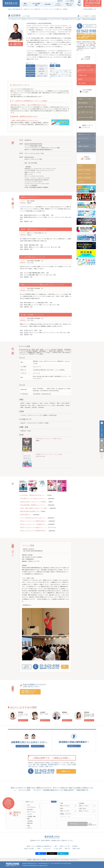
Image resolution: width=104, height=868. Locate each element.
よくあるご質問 (69, 1)
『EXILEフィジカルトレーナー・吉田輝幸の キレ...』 (33, 524)
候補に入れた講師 (29, 849)
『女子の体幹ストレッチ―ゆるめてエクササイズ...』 (33, 499)
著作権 (44, 860)
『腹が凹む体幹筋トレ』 (26, 515)
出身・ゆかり (83, 808)
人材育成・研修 (31, 816)
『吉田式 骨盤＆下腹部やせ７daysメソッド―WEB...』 (34, 508)
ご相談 (39, 849)
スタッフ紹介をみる (22, 746)
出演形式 (82, 803)
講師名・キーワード (66, 814)
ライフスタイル (30, 71)
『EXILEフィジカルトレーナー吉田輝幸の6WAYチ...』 (33, 521)
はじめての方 (47, 849)
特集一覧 (67, 849)
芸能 (28, 826)
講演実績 (75, 846)
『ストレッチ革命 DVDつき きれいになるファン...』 (33, 518)
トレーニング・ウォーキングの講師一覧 (51, 9)
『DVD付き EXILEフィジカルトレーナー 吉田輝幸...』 (33, 502)
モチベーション (30, 69)
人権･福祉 (30, 821)
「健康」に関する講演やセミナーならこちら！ (25, 120)
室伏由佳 (87, 712)
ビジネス (30, 814)
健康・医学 (42, 71)
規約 (56, 846)
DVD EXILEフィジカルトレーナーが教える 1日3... (49, 439)
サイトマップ (74, 860)
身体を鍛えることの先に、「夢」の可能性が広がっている (28, 105)
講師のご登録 (76, 849)
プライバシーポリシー (53, 860)
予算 (62, 803)
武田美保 (21, 712)
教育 (28, 819)
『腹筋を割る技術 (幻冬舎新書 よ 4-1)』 (30, 511)
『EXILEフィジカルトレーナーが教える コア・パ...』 (33, 527)
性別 (62, 808)
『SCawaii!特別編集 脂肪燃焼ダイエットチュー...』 (33, 505)
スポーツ (30, 66)
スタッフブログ (36, 746)
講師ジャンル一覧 (65, 846)
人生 (28, 805)
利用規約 (59, 1)
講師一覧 (26, 9)
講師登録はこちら (73, 746)
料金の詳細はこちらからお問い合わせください (29, 692)
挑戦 (42, 74)
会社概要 (29, 860)
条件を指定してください (78, 824)
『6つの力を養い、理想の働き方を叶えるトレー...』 (33, 495)
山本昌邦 (43, 712)
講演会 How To (37, 860)
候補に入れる (22, 720)
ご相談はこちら (64, 667)
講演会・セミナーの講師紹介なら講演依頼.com (39, 846)
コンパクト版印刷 (84, 16)
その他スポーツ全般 (42, 76)
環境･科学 (30, 823)
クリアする (54, 802)
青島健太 (65, 712)
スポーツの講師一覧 (35, 9)
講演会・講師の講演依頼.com (15, 9)
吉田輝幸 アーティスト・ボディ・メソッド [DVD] (49, 454)
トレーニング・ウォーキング (42, 66)
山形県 (58, 66)
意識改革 (42, 69)
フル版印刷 (93, 16)
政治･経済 (30, 810)
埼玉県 (52, 66)
